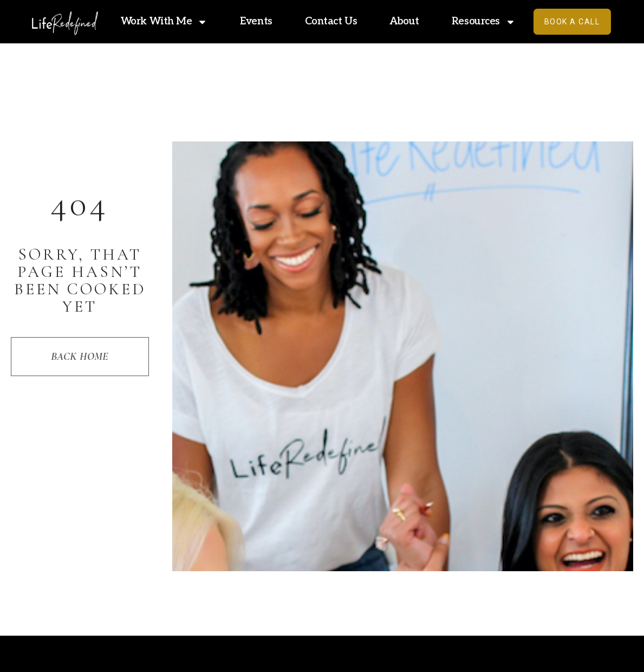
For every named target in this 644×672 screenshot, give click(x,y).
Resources (484, 22)
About (404, 21)
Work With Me (164, 22)
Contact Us (331, 21)
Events (256, 21)
